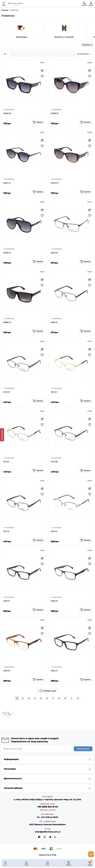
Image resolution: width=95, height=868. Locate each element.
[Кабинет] (91, 3)
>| (78, 698)
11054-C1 (54, 671)
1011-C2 (54, 392)
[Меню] (4, 3)
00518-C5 (55, 113)
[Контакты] (84, 3)
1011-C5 (6, 462)
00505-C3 (7, 113)
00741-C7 (55, 183)
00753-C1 (7, 253)
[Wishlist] (42, 76)
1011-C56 (54, 462)
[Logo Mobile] (16, 3)
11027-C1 (7, 601)
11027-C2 (54, 601)
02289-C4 (7, 322)
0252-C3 (54, 322)
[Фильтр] (2, 435)
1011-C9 (6, 531)
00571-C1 (7, 183)
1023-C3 (54, 531)
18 (6, 54)
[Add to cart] (38, 122)
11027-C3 (7, 671)
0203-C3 (54, 253)
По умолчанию (84, 54)
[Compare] (42, 71)
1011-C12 (6, 392)
